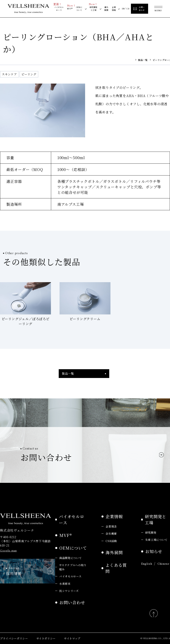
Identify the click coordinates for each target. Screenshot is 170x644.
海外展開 (106, 9)
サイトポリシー (46, 638)
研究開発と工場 (93, 8)
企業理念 (111, 526)
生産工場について (156, 540)
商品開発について (70, 558)
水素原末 (65, 584)
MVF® (70, 8)
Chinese (163, 564)
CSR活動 (111, 541)
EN (123, 9)
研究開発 (151, 533)
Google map (8, 551)
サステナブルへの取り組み (73, 567)
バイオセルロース (59, 8)
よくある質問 (116, 568)
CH (128, 9)
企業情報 (114, 9)
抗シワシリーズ (69, 591)
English (147, 564)
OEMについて (79, 9)
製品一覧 (143, 60)
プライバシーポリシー (14, 638)
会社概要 (111, 534)
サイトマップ (72, 638)
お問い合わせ (72, 602)
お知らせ (154, 551)
